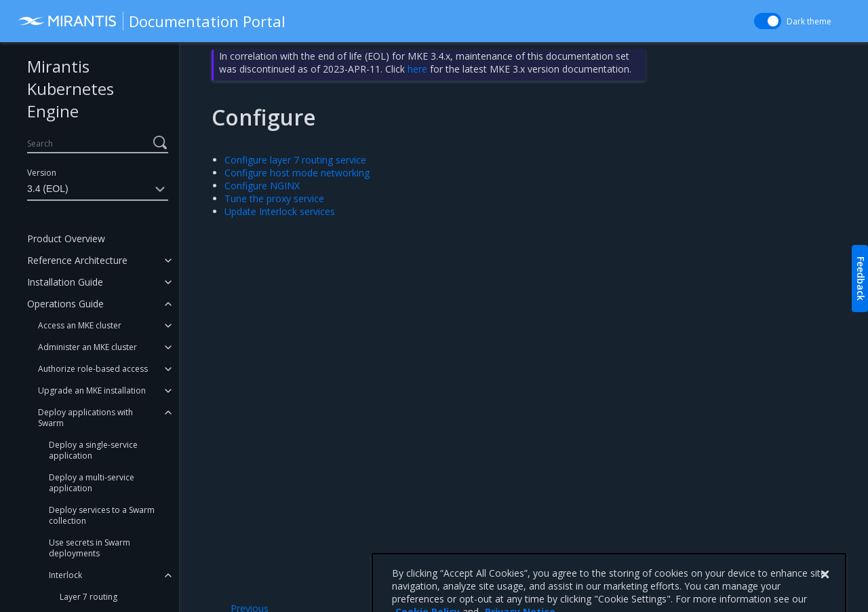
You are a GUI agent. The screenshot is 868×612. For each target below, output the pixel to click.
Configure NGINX (262, 186)
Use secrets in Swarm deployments (90, 548)
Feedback (861, 279)
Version (42, 173)
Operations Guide (65, 304)
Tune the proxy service (274, 198)
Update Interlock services (280, 211)
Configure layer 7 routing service (295, 160)
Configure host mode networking (297, 173)
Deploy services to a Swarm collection (102, 515)
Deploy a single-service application (93, 450)
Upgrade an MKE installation (92, 390)
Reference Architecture (77, 260)
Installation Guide (65, 282)
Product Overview (66, 238)
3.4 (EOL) (98, 189)
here (417, 69)
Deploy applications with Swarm (85, 418)
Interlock (65, 575)
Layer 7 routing (88, 597)
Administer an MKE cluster (87, 347)
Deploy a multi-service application (92, 483)
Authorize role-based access (93, 369)
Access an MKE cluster (80, 325)
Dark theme (809, 21)
